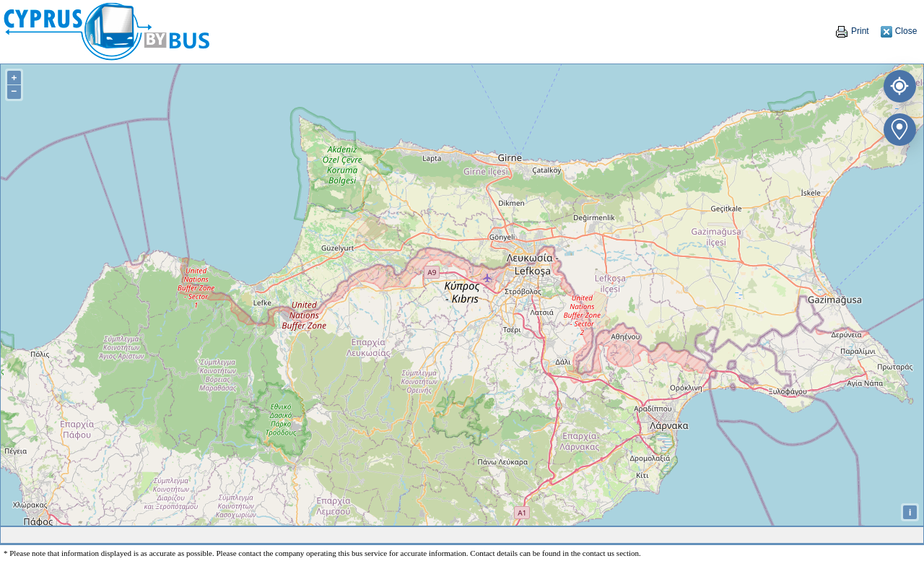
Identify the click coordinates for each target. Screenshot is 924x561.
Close (899, 31)
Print (852, 31)
